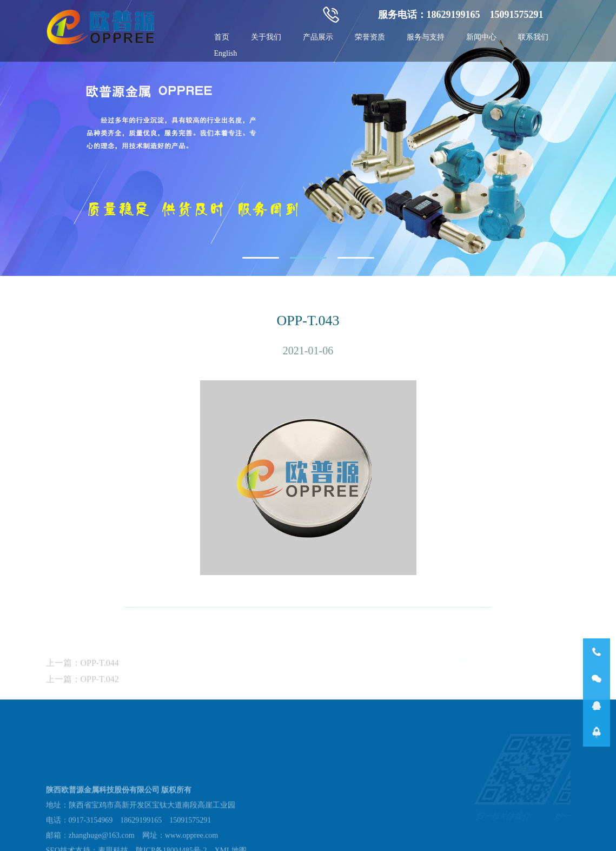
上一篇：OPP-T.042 (82, 693)
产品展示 (318, 37)
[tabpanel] (308, 138)
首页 (222, 37)
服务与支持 (426, 37)
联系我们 (533, 37)
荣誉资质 (370, 37)
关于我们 (266, 37)
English (226, 53)
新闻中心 (481, 37)
